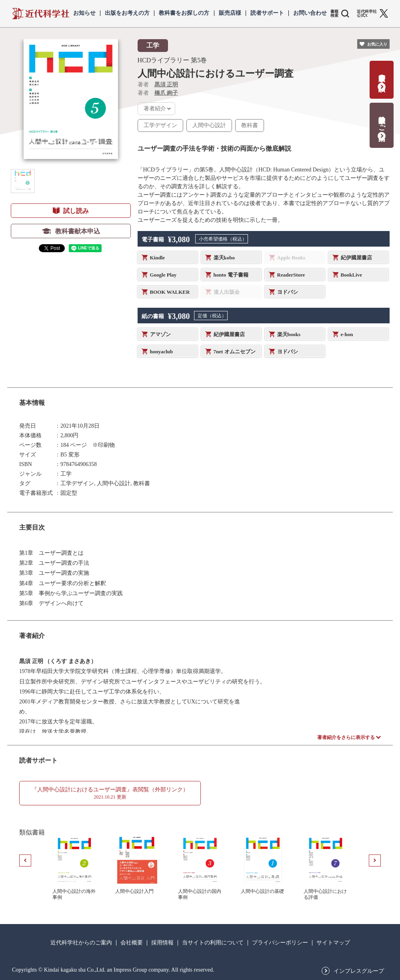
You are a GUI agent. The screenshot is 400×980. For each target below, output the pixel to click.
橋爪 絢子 (166, 93)
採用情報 (162, 943)
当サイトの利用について (213, 943)
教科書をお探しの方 (184, 13)
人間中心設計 (209, 125)
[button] (23, 181)
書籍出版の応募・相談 (382, 75)
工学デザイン (160, 125)
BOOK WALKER (170, 292)
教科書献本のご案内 (382, 120)
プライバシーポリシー (280, 943)
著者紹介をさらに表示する (346, 737)
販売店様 (230, 13)
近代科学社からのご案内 (81, 943)
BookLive (351, 275)
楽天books (289, 334)
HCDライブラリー (164, 60)
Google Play (163, 275)
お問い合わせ (310, 13)
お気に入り (377, 44)
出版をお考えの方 (127, 13)
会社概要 (132, 943)
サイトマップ (333, 943)
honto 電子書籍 (231, 275)
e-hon (347, 334)
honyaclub (162, 352)
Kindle (158, 258)
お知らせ (84, 13)
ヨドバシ (288, 292)
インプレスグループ (359, 971)
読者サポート (267, 13)
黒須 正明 (166, 85)
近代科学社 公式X (367, 14)
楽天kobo (224, 258)
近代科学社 (41, 14)
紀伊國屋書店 (356, 258)
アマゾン (160, 334)
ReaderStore (291, 275)
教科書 (250, 125)
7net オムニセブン (235, 352)
